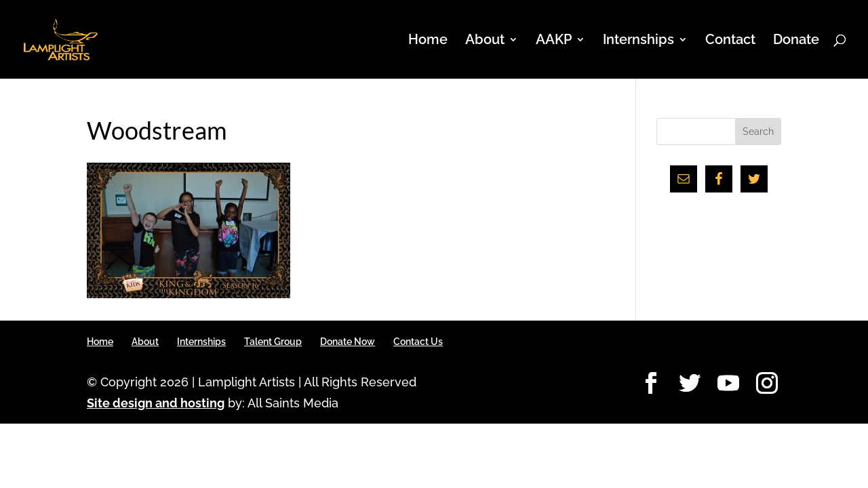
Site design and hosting (156, 403)
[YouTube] (728, 384)
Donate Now (348, 342)
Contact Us (418, 342)
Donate (796, 41)
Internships (638, 41)
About (485, 41)
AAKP (554, 41)
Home (428, 41)
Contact (730, 41)
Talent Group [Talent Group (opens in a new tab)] (273, 342)
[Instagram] (767, 384)
